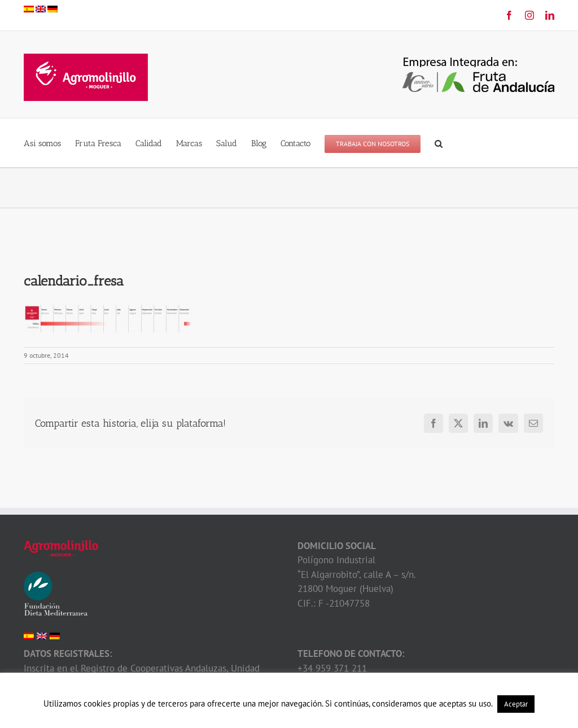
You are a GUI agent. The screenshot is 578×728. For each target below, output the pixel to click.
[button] (439, 143)
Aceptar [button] (516, 704)
